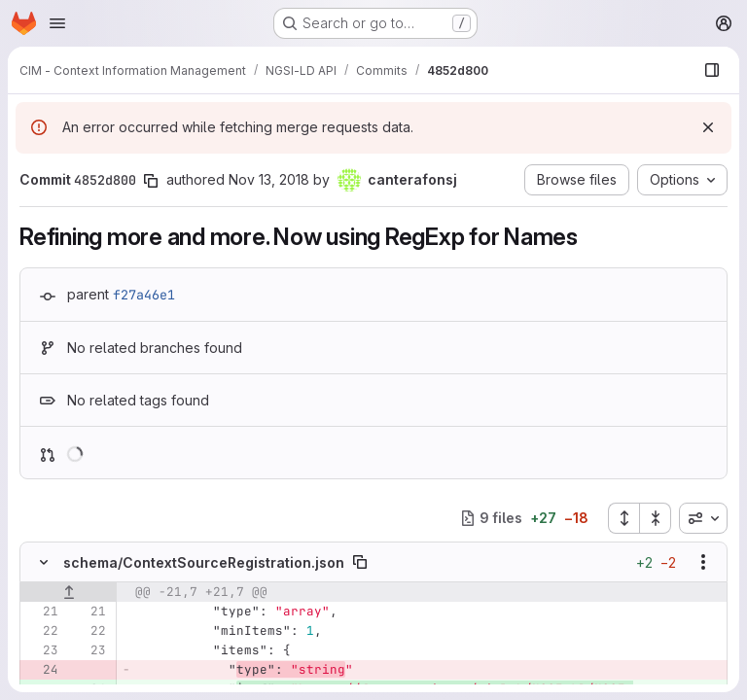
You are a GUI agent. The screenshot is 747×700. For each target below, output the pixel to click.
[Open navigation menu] (57, 23)
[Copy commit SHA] (151, 181)
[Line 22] (42, 631)
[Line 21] (42, 612)
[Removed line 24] (42, 670)
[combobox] (703, 518)
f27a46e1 (144, 295)
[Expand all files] (623, 518)
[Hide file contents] (44, 562)
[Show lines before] (69, 592)
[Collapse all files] (656, 518)
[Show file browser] (712, 70)
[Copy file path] (360, 562)
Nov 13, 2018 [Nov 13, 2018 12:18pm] (269, 179)
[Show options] (703, 562)
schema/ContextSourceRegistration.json (204, 562)
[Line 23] (42, 650)
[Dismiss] (708, 127)
